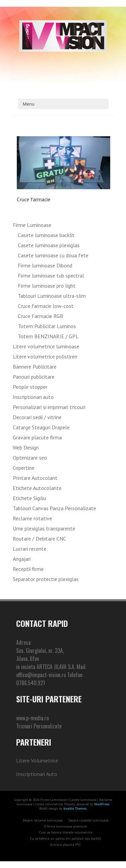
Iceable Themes (75, 808)
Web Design (26, 447)
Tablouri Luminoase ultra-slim (52, 296)
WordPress (101, 804)
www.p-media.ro (32, 718)
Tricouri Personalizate (39, 726)
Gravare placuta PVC (66, 845)
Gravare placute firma (37, 437)
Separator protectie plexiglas (46, 579)
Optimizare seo (30, 458)
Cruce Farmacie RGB (40, 316)
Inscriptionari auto (33, 397)
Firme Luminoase (32, 225)
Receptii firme (28, 569)
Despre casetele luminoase (88, 820)
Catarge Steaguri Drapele (41, 427)
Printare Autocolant (35, 478)
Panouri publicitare (34, 377)
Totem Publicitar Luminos (47, 326)
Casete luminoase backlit (46, 235)
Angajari (22, 559)
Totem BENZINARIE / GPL (48, 336)
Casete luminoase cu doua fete (53, 255)
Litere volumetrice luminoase (46, 346)
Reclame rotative (32, 518)
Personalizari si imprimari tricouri (49, 407)
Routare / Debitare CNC (39, 539)
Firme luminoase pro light (47, 286)
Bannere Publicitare (35, 367)
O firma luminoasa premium (66, 826)
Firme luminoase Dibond (45, 265)
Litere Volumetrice (37, 760)
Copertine (24, 468)
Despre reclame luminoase (43, 820)
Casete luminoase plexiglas (49, 245)
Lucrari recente (30, 549)
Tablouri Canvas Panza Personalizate (54, 508)
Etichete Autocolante (37, 488)
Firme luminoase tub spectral (51, 276)
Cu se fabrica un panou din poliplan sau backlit (66, 838)
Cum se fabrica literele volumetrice (66, 832)
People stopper (30, 387)
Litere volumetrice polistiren (45, 356)
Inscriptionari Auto (37, 774)
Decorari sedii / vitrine (37, 417)
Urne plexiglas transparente (44, 528)
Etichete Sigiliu (29, 498)
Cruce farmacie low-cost (46, 306)
